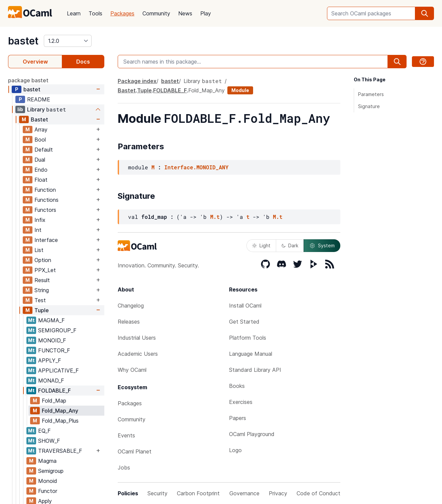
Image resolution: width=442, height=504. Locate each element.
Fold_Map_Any (60, 411)
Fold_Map (54, 401)
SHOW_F (49, 441)
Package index (137, 81)
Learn (74, 13)
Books (237, 386)
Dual (40, 160)
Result (42, 280)
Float (41, 180)
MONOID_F (52, 340)
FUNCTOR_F (54, 350)
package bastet (28, 80)
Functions (46, 200)
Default (44, 150)
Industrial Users (137, 338)
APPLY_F (50, 360)
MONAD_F (51, 381)
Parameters (371, 94)
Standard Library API (255, 370)
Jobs (124, 468)
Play (206, 13)
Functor (48, 491)
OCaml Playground (252, 434)
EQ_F (44, 431)
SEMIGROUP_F (57, 330)
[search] (425, 13)
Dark (290, 245)
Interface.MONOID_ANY (196, 167)
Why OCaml (132, 370)
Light (261, 245)
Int (38, 230)
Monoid (48, 481)
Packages (122, 13)
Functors (45, 210)
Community (156, 13)
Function (45, 190)
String (42, 290)
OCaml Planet (135, 451)
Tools (95, 13)
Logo (235, 450)
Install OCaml (245, 306)
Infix (40, 220)
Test (40, 300)
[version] (68, 41)
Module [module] (240, 90)
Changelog (131, 306)
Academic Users (138, 354)
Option (43, 260)
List (39, 250)
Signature (369, 106)
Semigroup (51, 471)
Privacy (278, 493)
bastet (23, 41)
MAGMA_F (51, 320)
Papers (238, 418)
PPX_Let (45, 270)
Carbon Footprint (198, 493)
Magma (47, 461)
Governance (244, 493)
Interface (46, 240)
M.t (215, 217)
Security (157, 493)
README (39, 99)
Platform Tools (248, 338)
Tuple (42, 310)
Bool (40, 140)
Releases (129, 322)
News (185, 13)
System (322, 246)
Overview (35, 62)
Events (126, 435)
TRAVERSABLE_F (60, 451)
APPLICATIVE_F (59, 370)
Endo (41, 170)
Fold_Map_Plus (60, 421)
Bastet (39, 119)
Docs (83, 62)
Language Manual (251, 354)
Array (41, 130)
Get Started (244, 322)
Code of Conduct (318, 493)
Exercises (241, 402)
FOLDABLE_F (54, 391)
